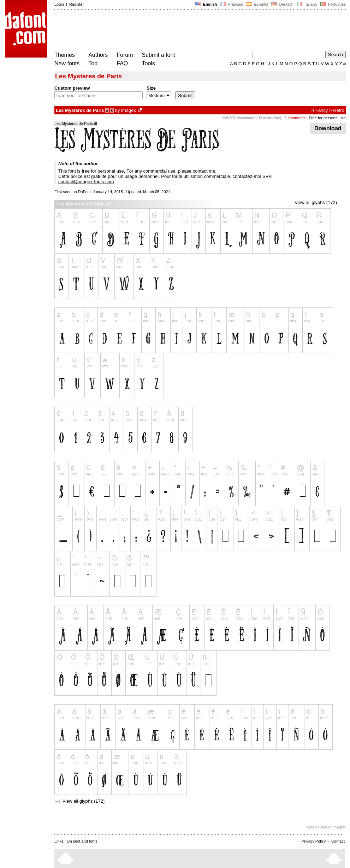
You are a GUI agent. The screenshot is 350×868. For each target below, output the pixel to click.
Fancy (322, 110)
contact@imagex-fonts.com (86, 182)
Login (59, 4)
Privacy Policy (314, 841)
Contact (338, 841)
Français (232, 4)
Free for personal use (327, 118)
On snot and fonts (82, 841)
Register (76, 4)
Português (333, 4)
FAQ (122, 63)
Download (328, 128)
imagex (129, 110)
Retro (339, 110)
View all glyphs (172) (316, 202)
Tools (149, 63)
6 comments (295, 118)
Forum (125, 55)
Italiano (307, 4)
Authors (98, 55)
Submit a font (159, 55)
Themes (65, 55)
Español (257, 4)
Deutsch (282, 4)
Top (93, 63)
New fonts (67, 63)
